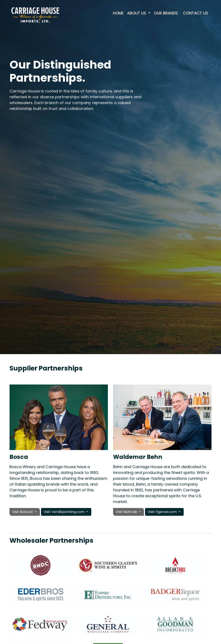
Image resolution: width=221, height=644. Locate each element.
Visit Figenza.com (164, 512)
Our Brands (166, 13)
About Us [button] (137, 13)
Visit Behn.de (129, 512)
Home (118, 13)
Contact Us (196, 13)
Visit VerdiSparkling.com (66, 512)
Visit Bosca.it (25, 512)
